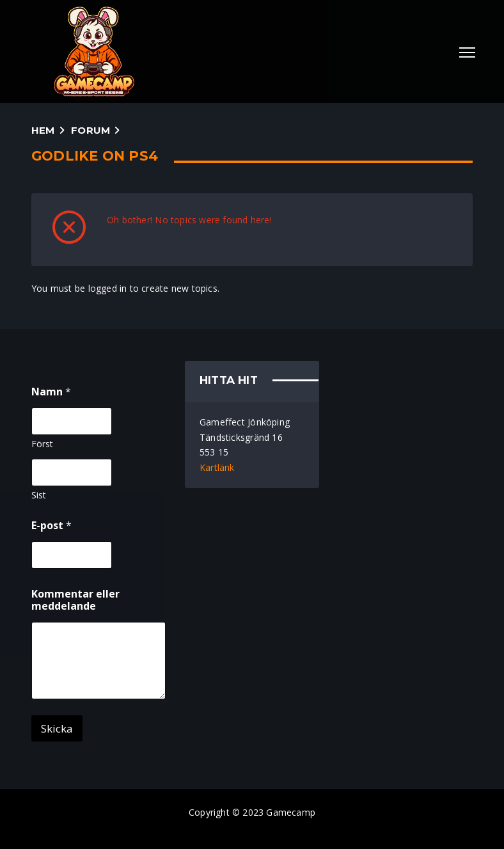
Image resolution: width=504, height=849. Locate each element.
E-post (51, 526)
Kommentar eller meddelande (75, 600)
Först (42, 444)
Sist (39, 495)
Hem (43, 130)
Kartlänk (217, 467)
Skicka (57, 728)
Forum (91, 130)
